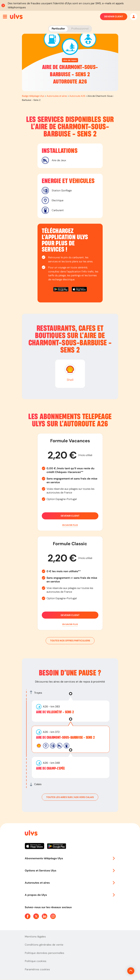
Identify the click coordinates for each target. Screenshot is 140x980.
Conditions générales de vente (44, 945)
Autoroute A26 (77, 96)
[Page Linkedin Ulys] (45, 916)
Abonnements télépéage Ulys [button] (70, 858)
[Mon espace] (134, 17)
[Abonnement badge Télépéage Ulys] (16, 16)
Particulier (58, 29)
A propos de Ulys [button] (70, 895)
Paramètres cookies (37, 969)
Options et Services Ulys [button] (70, 871)
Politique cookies (36, 961)
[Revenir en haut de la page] (119, 971)
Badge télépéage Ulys (33, 96)
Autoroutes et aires (57, 96)
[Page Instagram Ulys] (53, 916)
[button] (70, 525)
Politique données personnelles (45, 953)
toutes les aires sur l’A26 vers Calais (70, 797)
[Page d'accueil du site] (31, 834)
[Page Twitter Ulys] (36, 916)
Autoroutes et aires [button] (70, 883)
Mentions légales (35, 937)
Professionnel (80, 29)
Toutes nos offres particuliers (70, 641)
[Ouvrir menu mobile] (5, 17)
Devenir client (114, 17)
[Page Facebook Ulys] (28, 916)
